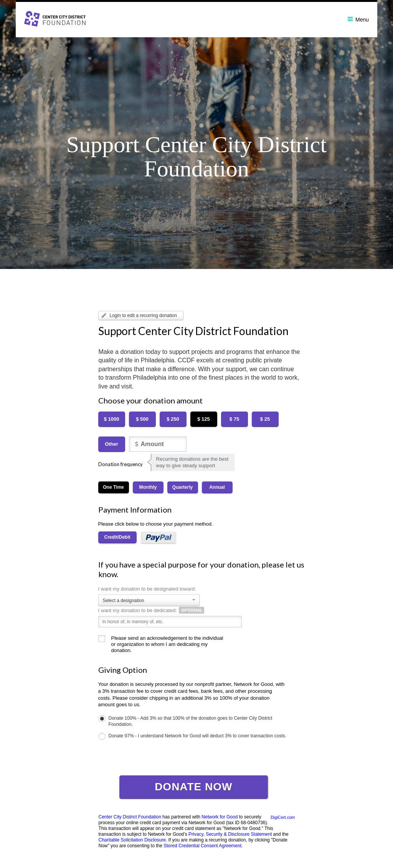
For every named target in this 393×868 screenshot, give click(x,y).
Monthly (148, 487)
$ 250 (173, 419)
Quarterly (182, 487)
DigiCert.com (283, 817)
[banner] (196, 19)
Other (111, 444)
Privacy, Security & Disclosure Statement (230, 834)
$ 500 (142, 419)
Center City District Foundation (130, 817)
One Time (113, 487)
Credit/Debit (117, 537)
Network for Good (220, 817)
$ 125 (204, 419)
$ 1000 (112, 419)
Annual (217, 487)
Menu (358, 20)
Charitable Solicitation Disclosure (132, 840)
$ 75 (234, 419)
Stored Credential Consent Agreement (202, 846)
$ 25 (265, 419)
